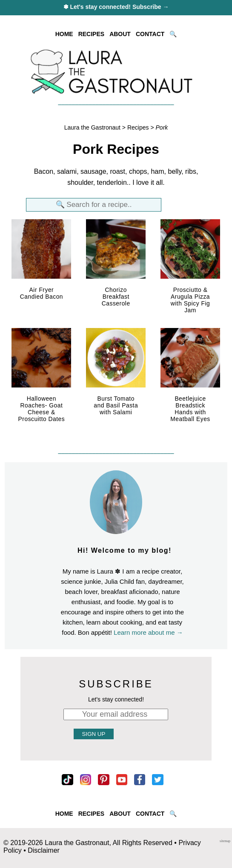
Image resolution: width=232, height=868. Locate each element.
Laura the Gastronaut (92, 127)
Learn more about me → (148, 632)
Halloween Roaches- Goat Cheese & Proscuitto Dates (42, 409)
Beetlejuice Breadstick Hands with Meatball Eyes (190, 409)
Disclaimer (44, 850)
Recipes (138, 127)
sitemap (225, 841)
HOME (64, 34)
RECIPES (91, 34)
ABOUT (120, 34)
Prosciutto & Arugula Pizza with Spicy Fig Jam (190, 300)
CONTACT (150, 34)
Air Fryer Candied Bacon (42, 293)
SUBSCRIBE (116, 684)
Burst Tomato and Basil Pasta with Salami (116, 405)
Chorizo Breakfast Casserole (116, 297)
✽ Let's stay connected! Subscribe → (116, 7)
